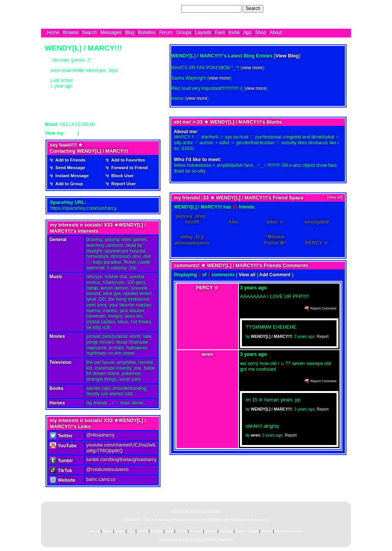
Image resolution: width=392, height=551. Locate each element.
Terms (182, 531)
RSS (170, 531)
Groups (184, 33)
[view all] (335, 197)
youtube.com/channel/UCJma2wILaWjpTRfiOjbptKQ (121, 448)
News (107, 531)
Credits (157, 531)
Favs (220, 33)
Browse (71, 33)
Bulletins (147, 33)
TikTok (61, 471)
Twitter (61, 436)
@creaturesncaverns (107, 469)
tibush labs (211, 511)
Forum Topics (95, 133)
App (247, 33)
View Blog (287, 56)
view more (252, 68)
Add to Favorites (127, 160)
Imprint (211, 531)
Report (323, 337)
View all (247, 275)
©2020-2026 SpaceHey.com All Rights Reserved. (196, 539)
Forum (166, 33)
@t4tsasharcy (100, 435)
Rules (120, 531)
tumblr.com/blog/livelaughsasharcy (121, 460)
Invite (234, 33)
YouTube (63, 446)
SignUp (340, 8)
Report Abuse (247, 531)
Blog (130, 33)
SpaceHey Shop (289, 531)
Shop (261, 33)
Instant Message (71, 176)
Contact (226, 531)
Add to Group (68, 184)
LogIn (323, 8)
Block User (122, 176)
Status (267, 531)
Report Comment (320, 308)
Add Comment (275, 275)
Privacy (196, 531)
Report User (122, 184)
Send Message (69, 168)
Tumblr (61, 461)
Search (253, 8)
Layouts (203, 33)
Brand (142, 531)
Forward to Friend (128, 168)
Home (53, 33)
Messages (111, 33)
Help (308, 8)
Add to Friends (69, 160)
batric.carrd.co (101, 479)
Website (63, 480)
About (276, 33)
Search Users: (165, 8)
